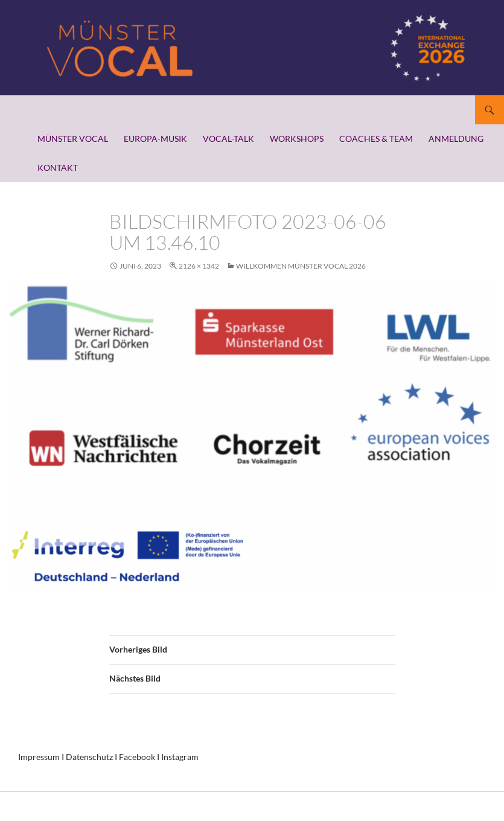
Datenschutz (89, 757)
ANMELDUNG (456, 139)
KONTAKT (58, 168)
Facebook (137, 757)
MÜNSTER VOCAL (73, 139)
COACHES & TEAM (376, 139)
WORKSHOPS (297, 139)
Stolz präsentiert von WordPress (69, 806)
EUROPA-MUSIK (155, 139)
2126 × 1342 (199, 266)
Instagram (180, 757)
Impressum (39, 757)
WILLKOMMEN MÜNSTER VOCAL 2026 (301, 266)
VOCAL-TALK (228, 139)
